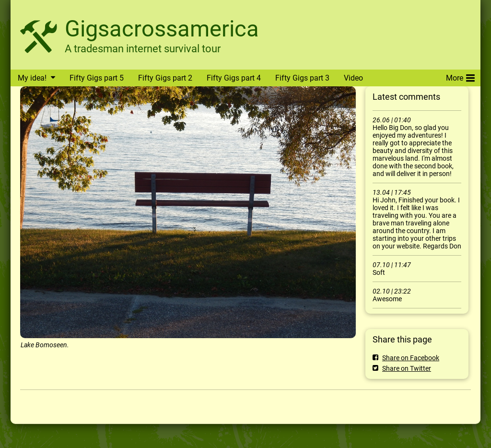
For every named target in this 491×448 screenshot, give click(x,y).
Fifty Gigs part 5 (97, 78)
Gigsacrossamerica (162, 29)
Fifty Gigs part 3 (302, 78)
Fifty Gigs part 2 (165, 78)
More (460, 76)
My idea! (32, 78)
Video (353, 78)
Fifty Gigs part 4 (234, 78)
